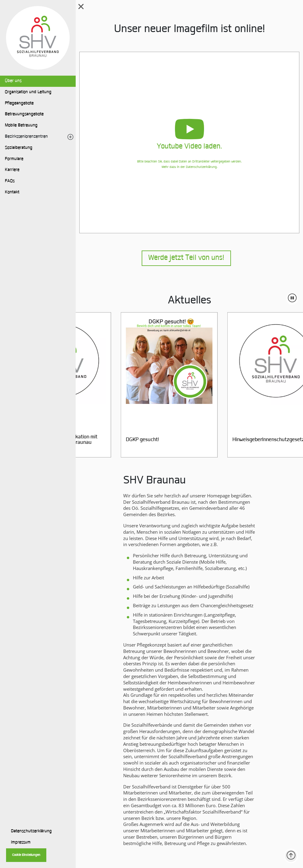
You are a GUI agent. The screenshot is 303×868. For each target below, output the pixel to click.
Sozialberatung (19, 148)
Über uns (13, 81)
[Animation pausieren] (292, 299)
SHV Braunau (155, 481)
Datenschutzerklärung (31, 831)
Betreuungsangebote (24, 114)
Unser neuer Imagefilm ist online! (189, 30)
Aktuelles (189, 301)
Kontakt (12, 192)
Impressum (21, 843)
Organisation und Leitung (28, 92)
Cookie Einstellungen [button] (26, 855)
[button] (189, 142)
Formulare (14, 159)
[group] (181, 385)
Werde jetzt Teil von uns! (186, 258)
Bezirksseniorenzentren (26, 137)
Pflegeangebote (19, 103)
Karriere (12, 170)
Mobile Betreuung (21, 126)
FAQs (10, 181)
